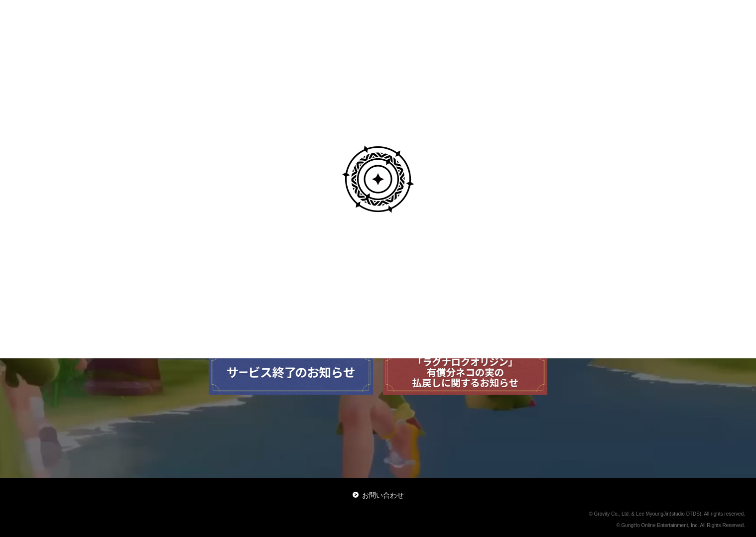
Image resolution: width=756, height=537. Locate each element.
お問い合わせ (378, 495)
